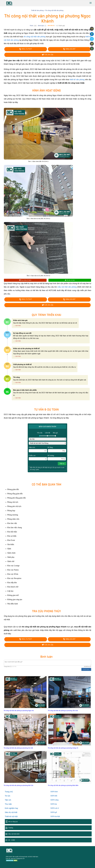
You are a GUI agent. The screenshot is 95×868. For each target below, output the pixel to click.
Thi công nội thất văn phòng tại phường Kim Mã (18, 748)
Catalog (11, 828)
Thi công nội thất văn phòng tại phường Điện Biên (63, 785)
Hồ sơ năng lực (13, 822)
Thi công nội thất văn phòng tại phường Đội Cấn (18, 785)
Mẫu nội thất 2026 (14, 834)
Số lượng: (57, 457)
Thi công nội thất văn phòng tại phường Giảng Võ (63, 748)
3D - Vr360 (12, 840)
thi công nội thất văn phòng (35, 37)
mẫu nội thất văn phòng (67, 287)
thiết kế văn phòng (77, 80)
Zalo (92, 39)
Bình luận (41, 26)
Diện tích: (38, 449)
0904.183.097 (69, 49)
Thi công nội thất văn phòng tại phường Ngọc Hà (19, 711)
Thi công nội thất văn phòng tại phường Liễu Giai (63, 711)
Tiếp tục (62, 464)
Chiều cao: (38, 457)
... (14, 326)
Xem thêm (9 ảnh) (25, 280)
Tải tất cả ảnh (70, 280)
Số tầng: (57, 449)
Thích (31, 26)
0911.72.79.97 (26, 49)
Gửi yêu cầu (47, 55)
